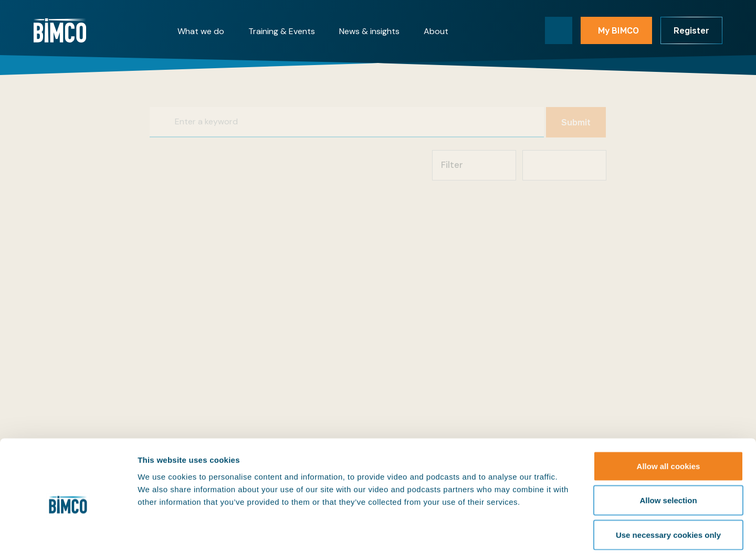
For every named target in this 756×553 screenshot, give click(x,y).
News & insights (369, 31)
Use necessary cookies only (668, 484)
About (436, 31)
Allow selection (668, 450)
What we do (201, 31)
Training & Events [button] (282, 31)
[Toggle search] (559, 30)
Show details (551, 532)
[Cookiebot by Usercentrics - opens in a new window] (68, 533)
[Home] (60, 30)
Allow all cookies (669, 415)
